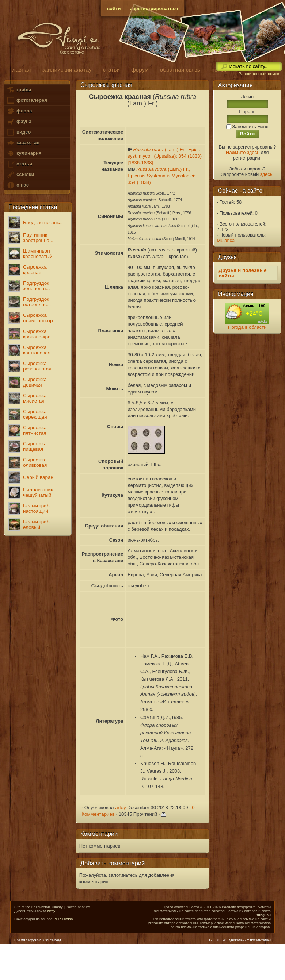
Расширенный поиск (259, 74)
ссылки (20, 175)
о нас (18, 185)
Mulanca (226, 240)
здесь (266, 174)
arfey (120, 808)
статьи (19, 164)
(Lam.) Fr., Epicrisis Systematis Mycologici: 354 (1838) (161, 176)
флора (19, 111)
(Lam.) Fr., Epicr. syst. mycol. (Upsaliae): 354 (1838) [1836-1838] (165, 156)
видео (19, 132)
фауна (19, 122)
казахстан (23, 143)
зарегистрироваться (154, 9)
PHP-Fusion (63, 919)
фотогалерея (27, 101)
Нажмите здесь (243, 152)
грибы (19, 90)
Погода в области (247, 327)
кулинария (24, 153)
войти (114, 9)
